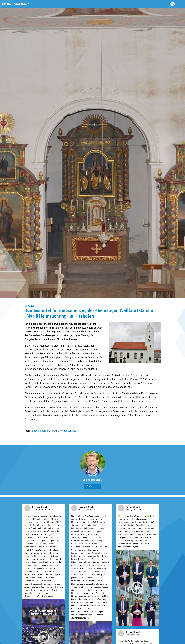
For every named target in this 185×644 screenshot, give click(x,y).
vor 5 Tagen (130, 635)
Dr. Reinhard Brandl (92, 480)
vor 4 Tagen (130, 510)
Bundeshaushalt (67, 431)
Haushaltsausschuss (42, 431)
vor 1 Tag (82, 510)
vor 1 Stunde (37, 510)
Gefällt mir (92, 486)
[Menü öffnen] (180, 4)
